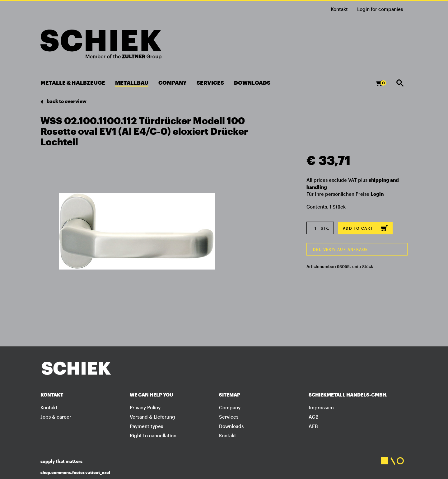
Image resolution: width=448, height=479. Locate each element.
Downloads (231, 426)
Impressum (321, 407)
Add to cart (365, 228)
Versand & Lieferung (152, 417)
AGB (314, 417)
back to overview (63, 102)
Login (377, 194)
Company (230, 407)
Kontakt (339, 9)
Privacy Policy (145, 407)
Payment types (146, 426)
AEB (313, 426)
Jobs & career (56, 417)
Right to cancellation (153, 435)
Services (229, 417)
